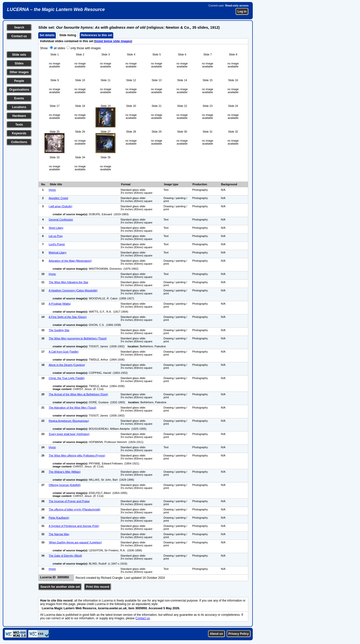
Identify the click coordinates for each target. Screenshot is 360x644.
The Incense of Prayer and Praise (69, 501)
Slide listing (68, 35)
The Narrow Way (59, 534)
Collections (19, 142)
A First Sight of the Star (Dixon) (68, 317)
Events (19, 98)
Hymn (52, 190)
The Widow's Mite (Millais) (65, 472)
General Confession (61, 219)
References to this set (97, 35)
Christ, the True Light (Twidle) (67, 378)
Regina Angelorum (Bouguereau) (69, 421)
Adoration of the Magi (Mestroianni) (70, 261)
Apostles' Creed (58, 198)
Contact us (19, 36)
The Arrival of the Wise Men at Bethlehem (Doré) (78, 394)
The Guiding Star (59, 330)
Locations (19, 107)
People (19, 81)
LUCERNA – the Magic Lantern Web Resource (56, 9)
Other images (19, 72)
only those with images (86, 48)
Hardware (19, 116)
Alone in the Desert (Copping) (67, 365)
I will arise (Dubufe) (60, 206)
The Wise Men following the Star (68, 282)
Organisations (19, 90)
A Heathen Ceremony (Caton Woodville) (73, 290)
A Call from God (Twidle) (64, 352)
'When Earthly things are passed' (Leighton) (75, 542)
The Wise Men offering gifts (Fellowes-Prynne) (77, 455)
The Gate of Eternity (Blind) (65, 556)
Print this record (98, 587)
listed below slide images (113, 41)
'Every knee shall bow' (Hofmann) (69, 434)
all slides (59, 48)
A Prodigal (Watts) (60, 304)
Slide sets (19, 55)
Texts (19, 125)
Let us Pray (56, 236)
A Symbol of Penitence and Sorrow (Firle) (74, 526)
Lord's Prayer (57, 244)
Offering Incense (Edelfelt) (65, 485)
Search (19, 27)
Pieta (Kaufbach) (59, 518)
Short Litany (56, 228)
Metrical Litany (58, 252)
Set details (47, 35)
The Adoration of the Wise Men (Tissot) (72, 408)
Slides (19, 63)
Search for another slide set (60, 587)
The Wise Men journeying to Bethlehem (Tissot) (78, 338)
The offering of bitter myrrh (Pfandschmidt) (74, 509)
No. (43, 184)
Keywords (19, 133)
